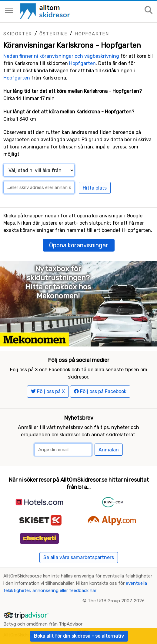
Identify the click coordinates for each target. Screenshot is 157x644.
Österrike (53, 34)
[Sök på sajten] (149, 10)
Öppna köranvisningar (79, 245)
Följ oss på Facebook (100, 391)
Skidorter (18, 34)
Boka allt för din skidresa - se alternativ (79, 636)
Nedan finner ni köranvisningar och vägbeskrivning (61, 56)
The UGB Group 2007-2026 (116, 601)
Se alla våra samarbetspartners (79, 557)
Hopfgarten (92, 34)
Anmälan (109, 450)
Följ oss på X (48, 391)
